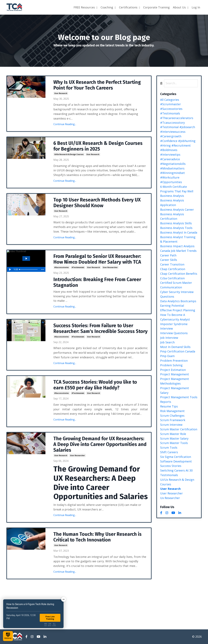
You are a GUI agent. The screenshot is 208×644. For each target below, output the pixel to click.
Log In (196, 7)
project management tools (179, 397)
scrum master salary (174, 438)
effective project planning (178, 310)
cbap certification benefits (179, 274)
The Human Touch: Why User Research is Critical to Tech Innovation (97, 537)
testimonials (169, 475)
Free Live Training (50, 618)
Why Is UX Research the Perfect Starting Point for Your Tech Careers (97, 85)
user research (61, 93)
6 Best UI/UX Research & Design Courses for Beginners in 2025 (98, 146)
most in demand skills (175, 347)
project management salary (175, 390)
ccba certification (172, 278)
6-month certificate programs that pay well (177, 189)
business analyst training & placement (178, 239)
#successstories (62, 267)
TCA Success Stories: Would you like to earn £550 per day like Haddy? (95, 385)
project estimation (173, 370)
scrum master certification (179, 429)
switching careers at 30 (176, 470)
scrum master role (173, 434)
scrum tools (169, 448)
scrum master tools (174, 443)
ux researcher (170, 498)
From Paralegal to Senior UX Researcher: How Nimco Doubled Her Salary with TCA (97, 259)
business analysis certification (172, 216)
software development (176, 461)
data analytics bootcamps (178, 301)
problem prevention (174, 361)
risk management (172, 411)
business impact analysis (177, 246)
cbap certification (173, 269)
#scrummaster (170, 104)
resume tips (169, 406)
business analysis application (172, 203)
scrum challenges (172, 416)
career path (168, 255)
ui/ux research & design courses (69, 154)
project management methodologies (175, 381)
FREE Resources (86, 7)
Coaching (108, 7)
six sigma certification (176, 457)
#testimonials (78, 267)
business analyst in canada (179, 232)
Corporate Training (156, 7)
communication (171, 287)
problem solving (171, 365)
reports (166, 402)
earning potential (172, 306)
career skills (169, 260)
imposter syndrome (174, 324)
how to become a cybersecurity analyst (175, 317)
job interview (169, 338)
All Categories (170, 100)
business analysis (172, 196)
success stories (171, 466)
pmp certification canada (178, 351)
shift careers (169, 452)
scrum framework (173, 420)
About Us (181, 7)
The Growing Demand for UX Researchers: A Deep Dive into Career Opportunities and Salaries (100, 444)
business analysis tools (176, 228)
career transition (172, 264)
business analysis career (177, 210)
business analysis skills (176, 223)
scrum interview (171, 425)
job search (167, 342)
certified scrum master (176, 283)
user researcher (110, 267)
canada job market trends (178, 251)
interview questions (174, 333)
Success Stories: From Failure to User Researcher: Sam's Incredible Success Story (101, 328)
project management (175, 374)
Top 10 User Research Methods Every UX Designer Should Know (97, 203)
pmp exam (167, 356)
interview (167, 328)
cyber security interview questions (177, 294)
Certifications (130, 7)
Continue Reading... (65, 124)
